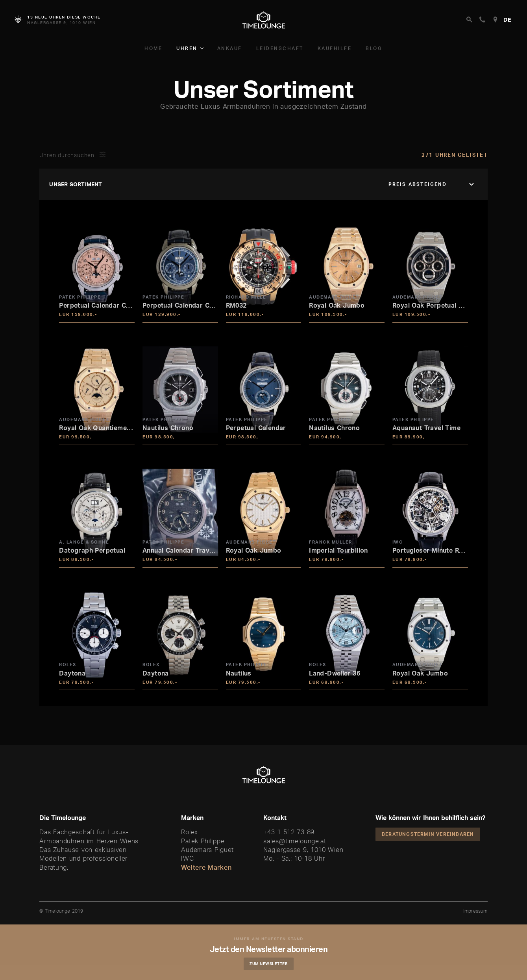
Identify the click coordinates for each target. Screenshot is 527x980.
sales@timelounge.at (295, 841)
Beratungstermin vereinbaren (428, 834)
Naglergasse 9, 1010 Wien (303, 850)
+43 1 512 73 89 (289, 832)
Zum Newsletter (269, 963)
